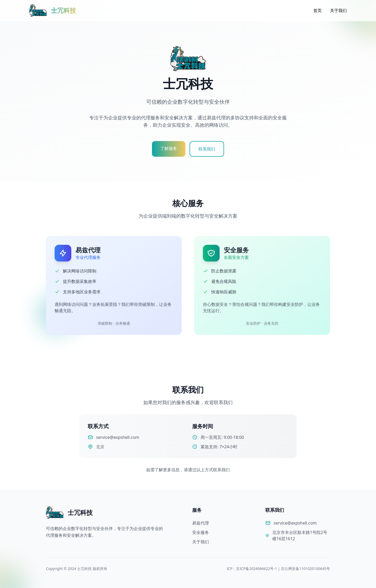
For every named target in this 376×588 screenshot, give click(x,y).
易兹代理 (201, 523)
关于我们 (338, 10)
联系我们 (207, 149)
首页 (318, 10)
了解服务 (169, 148)
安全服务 (201, 532)
